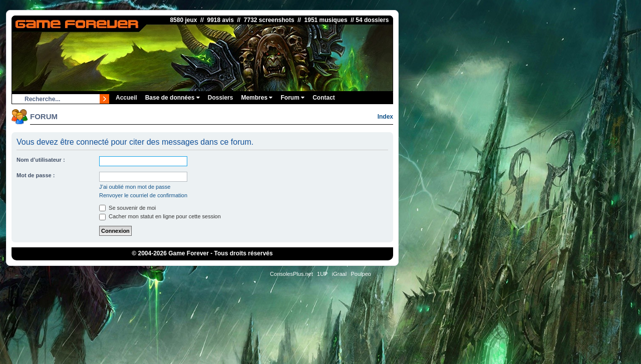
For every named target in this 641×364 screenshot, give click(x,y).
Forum (292, 98)
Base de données (173, 98)
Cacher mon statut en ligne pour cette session (160, 216)
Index (385, 117)
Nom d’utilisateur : (41, 160)
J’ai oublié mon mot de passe (135, 187)
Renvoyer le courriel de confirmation (143, 195)
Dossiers (221, 98)
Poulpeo (361, 274)
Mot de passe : (36, 175)
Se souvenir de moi (127, 208)
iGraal (339, 274)
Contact (324, 98)
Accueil (126, 98)
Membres (257, 98)
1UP (322, 274)
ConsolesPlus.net (291, 274)
